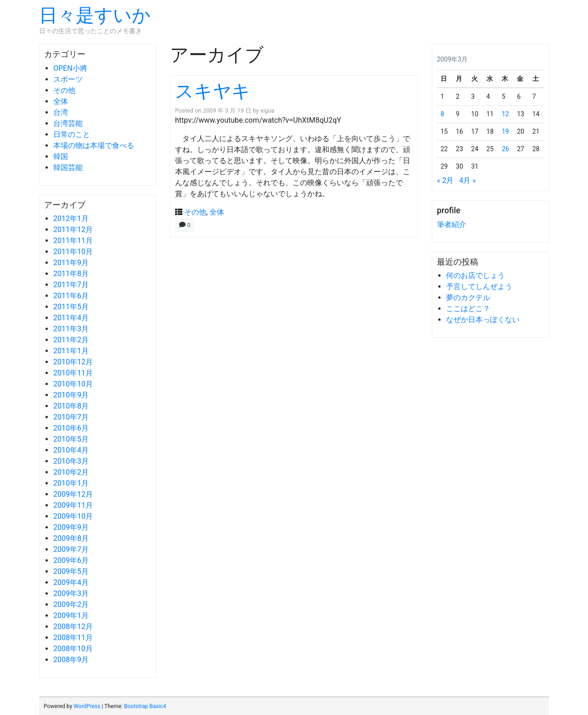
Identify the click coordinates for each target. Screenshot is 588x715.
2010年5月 (71, 439)
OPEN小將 (70, 68)
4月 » (467, 180)
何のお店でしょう (475, 275)
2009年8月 (71, 538)
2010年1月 (71, 483)
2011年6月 (71, 296)
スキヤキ (213, 91)
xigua (268, 111)
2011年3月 (71, 329)
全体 (61, 101)
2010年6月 (71, 428)
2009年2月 (71, 604)
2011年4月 (71, 318)
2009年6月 (71, 560)
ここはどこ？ (468, 309)
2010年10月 (73, 384)
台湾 (61, 112)
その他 (64, 90)
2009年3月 (71, 593)
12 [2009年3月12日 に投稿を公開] (505, 114)
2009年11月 (73, 505)
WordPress (87, 706)
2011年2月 (71, 340)
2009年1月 (71, 616)
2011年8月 (71, 274)
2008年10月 (73, 649)
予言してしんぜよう (479, 287)
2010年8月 (71, 406)
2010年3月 (71, 461)
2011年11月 (73, 241)
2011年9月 (71, 263)
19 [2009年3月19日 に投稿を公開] (505, 131)
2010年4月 (71, 450)
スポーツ (68, 79)
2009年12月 (73, 494)
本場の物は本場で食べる (94, 145)
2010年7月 (71, 417)
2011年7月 (71, 285)
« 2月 (445, 180)
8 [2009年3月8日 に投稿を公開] (442, 114)
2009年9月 (71, 527)
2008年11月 (73, 638)
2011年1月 (71, 351)
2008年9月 (71, 660)
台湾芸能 (68, 123)
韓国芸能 (68, 167)
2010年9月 (71, 395)
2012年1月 (71, 218)
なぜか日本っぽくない (483, 320)
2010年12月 (73, 362)
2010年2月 (71, 472)
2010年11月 (73, 373)
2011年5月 (71, 307)
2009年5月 (71, 571)
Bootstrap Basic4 (145, 706)
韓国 (61, 156)
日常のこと (72, 134)
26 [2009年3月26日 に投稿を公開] (505, 149)
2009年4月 (71, 582)
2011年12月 (73, 230)
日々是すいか (95, 15)
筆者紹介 (452, 224)
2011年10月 (73, 252)
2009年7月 (71, 549)
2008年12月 (73, 627)
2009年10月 (73, 516)
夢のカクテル (468, 298)
